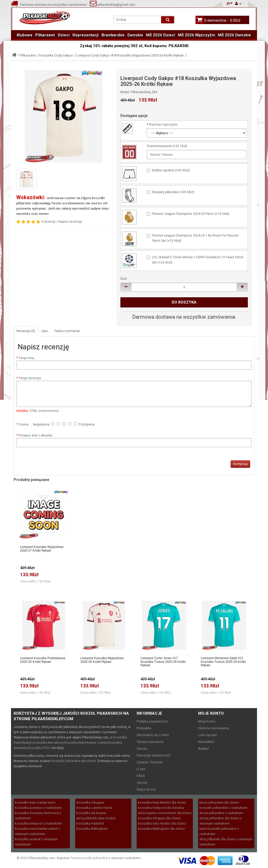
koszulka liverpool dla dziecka (161, 808)
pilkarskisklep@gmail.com (113, 5)
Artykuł (203, 749)
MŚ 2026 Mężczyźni (197, 35)
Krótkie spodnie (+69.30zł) (171, 170)
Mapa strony (146, 789)
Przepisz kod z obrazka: (36, 435)
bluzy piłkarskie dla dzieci (219, 802)
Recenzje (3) (26, 331)
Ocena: (24, 424)
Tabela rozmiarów (67, 331)
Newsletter (206, 742)
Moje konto (207, 721)
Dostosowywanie (159, 146)
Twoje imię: (27, 358)
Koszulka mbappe (90, 802)
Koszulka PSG (38, 748)
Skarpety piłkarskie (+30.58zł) (173, 192)
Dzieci (64, 35)
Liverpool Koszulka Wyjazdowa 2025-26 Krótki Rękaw (102, 660)
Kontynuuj (240, 464)
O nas (141, 769)
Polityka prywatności (152, 721)
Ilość (124, 279)
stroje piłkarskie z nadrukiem (221, 813)
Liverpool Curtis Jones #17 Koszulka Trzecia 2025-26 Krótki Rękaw (163, 662)
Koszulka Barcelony (48, 743)
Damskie (135, 35)
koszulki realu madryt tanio (35, 802)
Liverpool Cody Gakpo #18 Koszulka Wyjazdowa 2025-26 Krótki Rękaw (130, 55)
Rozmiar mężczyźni (163, 125)
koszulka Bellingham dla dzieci (161, 829)
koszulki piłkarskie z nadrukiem (223, 808)
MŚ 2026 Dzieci (161, 35)
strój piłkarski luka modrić (96, 818)
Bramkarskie (113, 35)
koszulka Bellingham (92, 829)
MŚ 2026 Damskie (234, 35)
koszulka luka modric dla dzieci (162, 823)
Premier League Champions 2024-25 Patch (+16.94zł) (191, 214)
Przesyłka (144, 728)
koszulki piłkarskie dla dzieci (74, 761)
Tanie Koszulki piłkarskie (89, 858)
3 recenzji (48, 222)
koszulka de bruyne (91, 813)
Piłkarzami (45, 35)
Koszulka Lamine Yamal (94, 808)
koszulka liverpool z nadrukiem (38, 823)
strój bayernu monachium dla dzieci (165, 813)
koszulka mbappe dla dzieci (159, 818)
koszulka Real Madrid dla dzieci (162, 802)
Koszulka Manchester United (85, 743)
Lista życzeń (207, 735)
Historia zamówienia (214, 728)
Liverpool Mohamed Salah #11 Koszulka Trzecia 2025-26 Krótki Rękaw (223, 662)
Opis (45, 331)
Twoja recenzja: (30, 378)
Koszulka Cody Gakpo (56, 55)
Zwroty (142, 749)
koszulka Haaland (90, 823)
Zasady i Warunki (150, 762)
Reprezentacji (86, 35)
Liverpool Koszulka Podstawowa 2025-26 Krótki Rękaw (43, 660)
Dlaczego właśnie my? (154, 755)
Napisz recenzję (70, 222)
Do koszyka (184, 302)
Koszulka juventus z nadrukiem (38, 808)
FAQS (141, 776)
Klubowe (25, 35)
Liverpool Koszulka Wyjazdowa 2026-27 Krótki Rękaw (42, 549)
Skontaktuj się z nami (153, 735)
